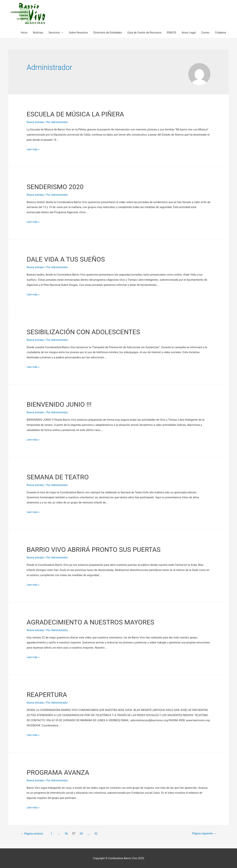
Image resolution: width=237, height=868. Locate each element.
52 (99, 833)
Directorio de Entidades (108, 33)
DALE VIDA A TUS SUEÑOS (70, 259)
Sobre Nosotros (78, 33)
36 (69, 833)
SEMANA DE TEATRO (61, 477)
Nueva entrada (36, 122)
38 (84, 833)
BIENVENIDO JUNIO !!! (63, 404)
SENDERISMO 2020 (58, 186)
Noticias (38, 33)
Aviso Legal (189, 33)
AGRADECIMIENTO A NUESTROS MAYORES (98, 622)
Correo (205, 33)
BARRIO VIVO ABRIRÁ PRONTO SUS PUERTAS (101, 549)
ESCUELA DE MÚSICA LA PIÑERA (81, 114)
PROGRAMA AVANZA (62, 772)
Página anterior (34, 833)
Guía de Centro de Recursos (144, 33)
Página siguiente (202, 833)
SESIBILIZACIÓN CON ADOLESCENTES (90, 332)
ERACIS (171, 33)
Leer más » (33, 149)
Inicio (24, 33)
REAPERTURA (49, 694)
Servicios (54, 33)
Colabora (220, 33)
